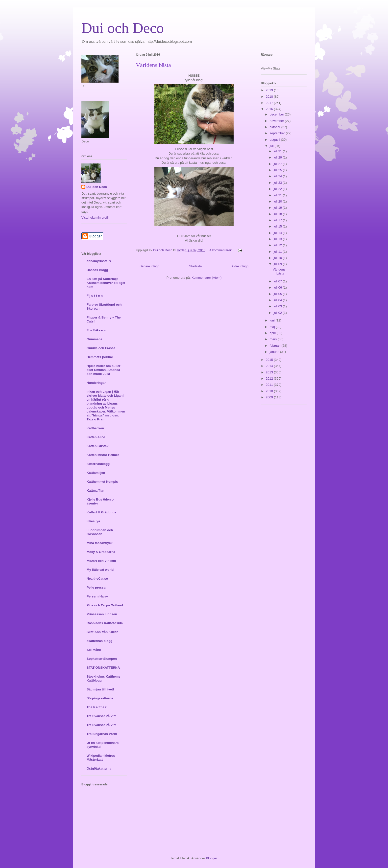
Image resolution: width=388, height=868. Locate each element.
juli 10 (278, 258)
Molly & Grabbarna (101, 552)
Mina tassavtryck (100, 543)
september (278, 133)
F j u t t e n (95, 296)
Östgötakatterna (99, 768)
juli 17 (278, 220)
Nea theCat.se (97, 579)
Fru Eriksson (96, 330)
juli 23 (278, 183)
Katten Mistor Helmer (103, 455)
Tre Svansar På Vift (101, 716)
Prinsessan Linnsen (102, 614)
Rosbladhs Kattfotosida (105, 623)
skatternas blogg (99, 641)
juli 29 (278, 157)
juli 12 (278, 245)
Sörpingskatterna (100, 698)
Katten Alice (96, 437)
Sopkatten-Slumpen (102, 659)
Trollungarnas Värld (102, 734)
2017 (270, 103)
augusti (275, 140)
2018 (270, 97)
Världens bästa (153, 65)
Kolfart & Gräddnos (101, 512)
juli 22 (278, 189)
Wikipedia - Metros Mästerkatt (101, 758)
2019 (270, 90)
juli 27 (278, 164)
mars (274, 339)
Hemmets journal (100, 357)
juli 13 (278, 239)
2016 (270, 109)
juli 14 (278, 233)
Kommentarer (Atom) (206, 278)
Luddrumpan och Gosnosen (100, 532)
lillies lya (93, 521)
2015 (270, 360)
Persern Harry (97, 596)
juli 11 (278, 252)
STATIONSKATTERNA (103, 668)
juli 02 (278, 313)
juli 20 (278, 201)
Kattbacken (95, 428)
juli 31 (278, 151)
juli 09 (278, 264)
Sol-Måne (94, 650)
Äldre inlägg (240, 266)
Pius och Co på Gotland (105, 605)
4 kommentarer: (221, 250)
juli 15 (278, 226)
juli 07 (278, 281)
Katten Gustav (97, 446)
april (273, 333)
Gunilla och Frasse (101, 348)
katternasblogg (98, 464)
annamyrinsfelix (99, 261)
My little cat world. (101, 570)
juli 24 (278, 176)
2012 (270, 378)
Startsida (195, 266)
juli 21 (278, 195)
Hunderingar (96, 383)
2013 (270, 372)
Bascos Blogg (97, 270)
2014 (270, 366)
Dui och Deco (123, 28)
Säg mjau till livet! (100, 689)
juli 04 (278, 300)
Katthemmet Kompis (102, 482)
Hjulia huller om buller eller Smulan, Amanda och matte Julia (104, 370)
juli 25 (278, 170)
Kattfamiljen (96, 473)
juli (272, 146)
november (277, 121)
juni (273, 320)
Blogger (211, 858)
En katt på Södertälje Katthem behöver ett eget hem (106, 283)
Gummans (95, 339)
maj (273, 327)
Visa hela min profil (95, 217)
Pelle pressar (97, 587)
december (277, 114)
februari (276, 346)
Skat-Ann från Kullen (103, 632)
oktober (276, 127)
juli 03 (278, 306)
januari (275, 352)
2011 (270, 385)
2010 (270, 391)
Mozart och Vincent (101, 561)
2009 (270, 397)
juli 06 (278, 287)
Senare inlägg (149, 266)
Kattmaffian (96, 491)
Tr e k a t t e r (97, 707)
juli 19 (278, 208)
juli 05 (278, 294)
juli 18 (278, 214)
